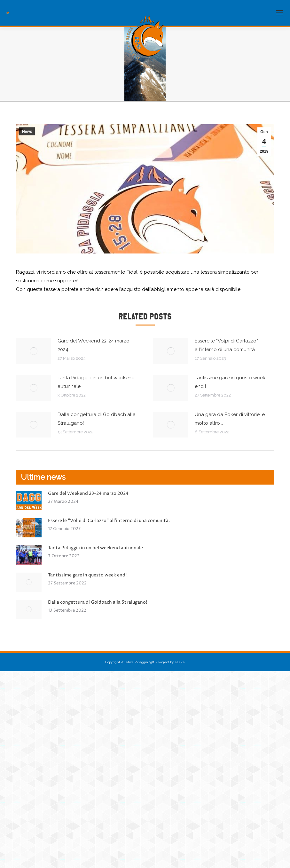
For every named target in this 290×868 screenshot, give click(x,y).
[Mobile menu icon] (279, 13)
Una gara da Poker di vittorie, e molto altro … (230, 419)
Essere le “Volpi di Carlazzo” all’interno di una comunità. (226, 345)
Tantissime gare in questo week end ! (230, 382)
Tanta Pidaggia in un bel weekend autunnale (96, 382)
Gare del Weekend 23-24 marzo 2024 (94, 345)
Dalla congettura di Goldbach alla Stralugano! (97, 419)
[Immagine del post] (34, 351)
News (27, 132)
